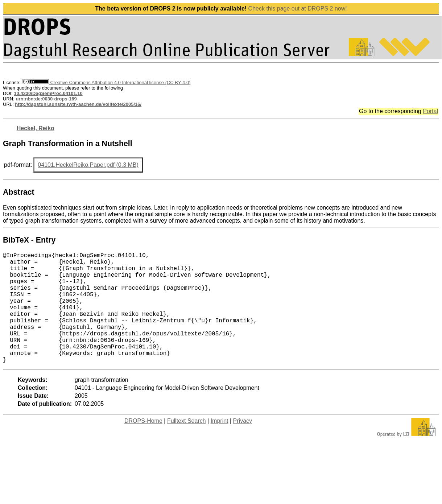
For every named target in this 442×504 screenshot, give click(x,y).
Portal (430, 111)
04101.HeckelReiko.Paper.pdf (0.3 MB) (88, 165)
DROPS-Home (143, 445)
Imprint (220, 445)
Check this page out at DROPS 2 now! (298, 9)
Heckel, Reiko (36, 128)
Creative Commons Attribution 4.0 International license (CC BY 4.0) (106, 82)
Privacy (243, 445)
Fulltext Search (187, 445)
